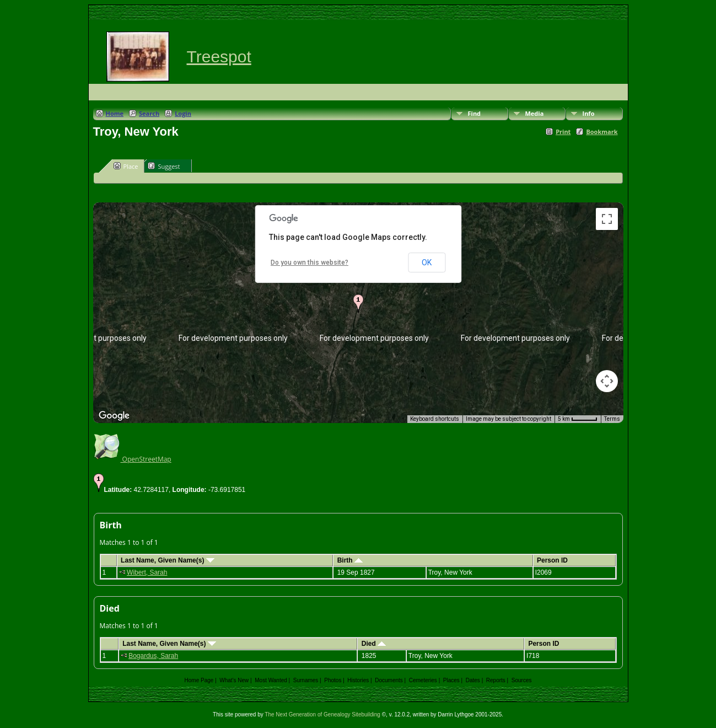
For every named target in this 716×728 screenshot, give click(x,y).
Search (149, 113)
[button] (358, 303)
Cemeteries (423, 680)
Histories (358, 680)
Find (475, 113)
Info (589, 113)
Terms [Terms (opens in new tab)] (612, 419)
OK (427, 263)
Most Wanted (271, 680)
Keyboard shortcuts (435, 419)
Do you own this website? (309, 263)
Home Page (199, 680)
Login (183, 113)
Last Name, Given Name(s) (168, 560)
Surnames (306, 680)
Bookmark (602, 132)
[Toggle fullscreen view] (607, 219)
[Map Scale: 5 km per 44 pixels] (578, 419)
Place (126, 166)
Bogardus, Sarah (153, 656)
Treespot (219, 57)
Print (563, 132)
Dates (473, 680)
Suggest (164, 166)
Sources (522, 680)
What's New (234, 680)
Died (374, 644)
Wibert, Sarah (147, 572)
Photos (333, 680)
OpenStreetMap (132, 459)
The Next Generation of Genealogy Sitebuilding (322, 714)
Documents (389, 680)
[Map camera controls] (607, 381)
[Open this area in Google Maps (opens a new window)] (114, 416)
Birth (350, 560)
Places (451, 680)
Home (115, 113)
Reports (496, 680)
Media (535, 113)
